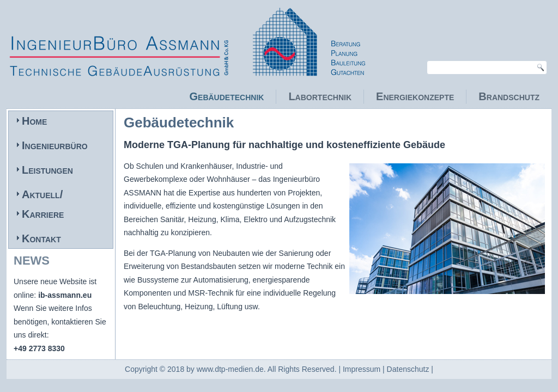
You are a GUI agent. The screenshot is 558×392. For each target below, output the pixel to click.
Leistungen (47, 170)
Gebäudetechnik (227, 96)
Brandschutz (509, 96)
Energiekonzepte (415, 96)
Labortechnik (320, 96)
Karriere (43, 214)
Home (34, 121)
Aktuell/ (42, 194)
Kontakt (41, 238)
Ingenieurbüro (55, 145)
